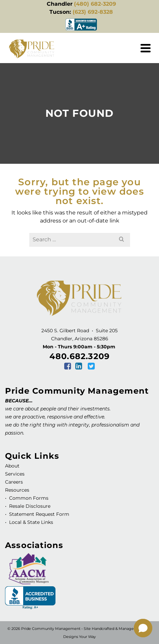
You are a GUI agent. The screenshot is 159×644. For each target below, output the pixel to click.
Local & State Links (30, 522)
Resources (17, 490)
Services (15, 474)
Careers (14, 482)
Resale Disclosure (29, 506)
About (12, 466)
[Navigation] (146, 48)
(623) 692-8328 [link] (93, 12)
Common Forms (29, 498)
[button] (143, 628)
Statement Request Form (39, 514)
